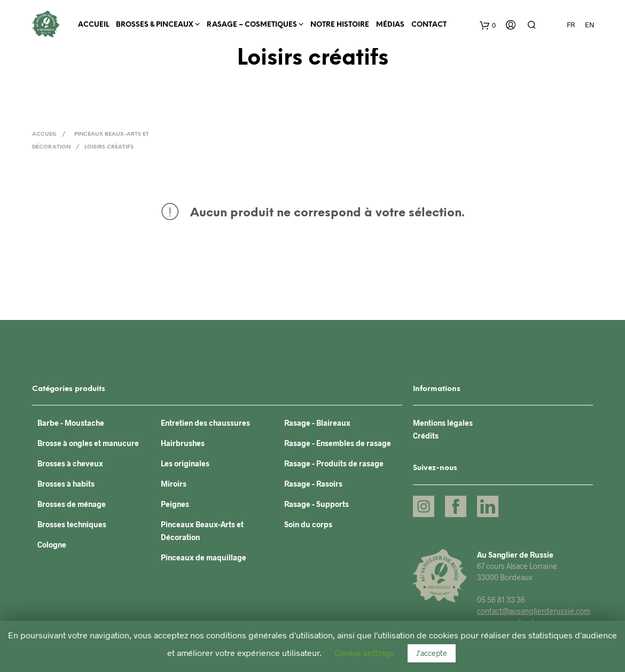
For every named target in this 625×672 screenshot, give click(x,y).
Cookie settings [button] (364, 653)
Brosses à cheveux (70, 463)
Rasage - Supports (317, 504)
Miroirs (174, 484)
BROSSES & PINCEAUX (155, 25)
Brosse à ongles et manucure (88, 443)
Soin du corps (308, 524)
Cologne (52, 545)
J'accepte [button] (432, 653)
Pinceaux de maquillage (204, 557)
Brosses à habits (66, 484)
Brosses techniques (72, 524)
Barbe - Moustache (71, 423)
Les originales (185, 463)
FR (571, 25)
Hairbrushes (183, 443)
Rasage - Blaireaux (317, 423)
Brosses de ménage (72, 504)
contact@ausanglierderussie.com (534, 611)
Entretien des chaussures (205, 423)
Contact (429, 25)
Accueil (93, 25)
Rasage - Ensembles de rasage (338, 443)
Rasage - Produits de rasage (334, 463)
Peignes (175, 504)
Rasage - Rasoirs (313, 484)
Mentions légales (443, 423)
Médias (390, 25)
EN (590, 25)
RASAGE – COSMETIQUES (252, 25)
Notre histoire (340, 25)
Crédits (426, 436)
